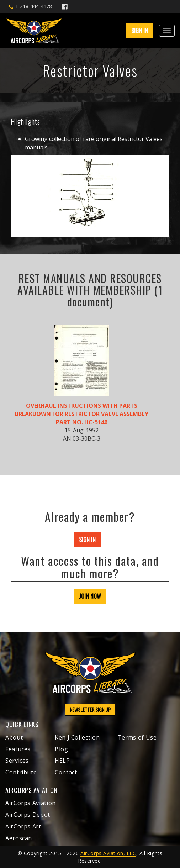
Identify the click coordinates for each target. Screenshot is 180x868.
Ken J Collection (77, 737)
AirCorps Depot (28, 815)
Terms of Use (137, 737)
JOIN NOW (90, 596)
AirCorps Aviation (31, 803)
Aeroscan (19, 838)
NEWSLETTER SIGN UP (90, 709)
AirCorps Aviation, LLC (108, 853)
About (14, 737)
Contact (66, 772)
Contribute (21, 772)
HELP (62, 761)
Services (17, 761)
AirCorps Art (23, 826)
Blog (62, 749)
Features (18, 749)
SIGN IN (140, 31)
